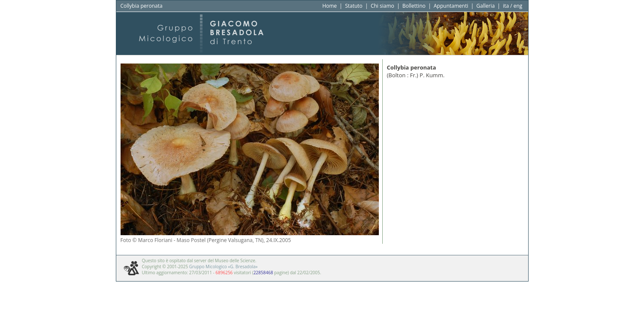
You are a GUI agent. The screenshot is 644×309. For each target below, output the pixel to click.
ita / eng (512, 6)
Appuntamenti (451, 6)
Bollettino (414, 6)
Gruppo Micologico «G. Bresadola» (224, 267)
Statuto (354, 6)
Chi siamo (382, 6)
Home (330, 6)
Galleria (485, 6)
